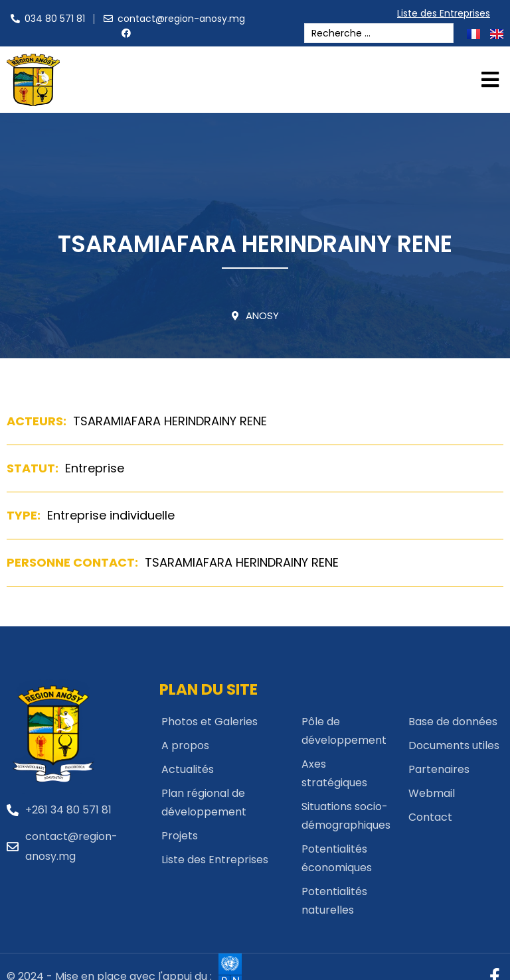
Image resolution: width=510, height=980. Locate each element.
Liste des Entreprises (447, 13)
